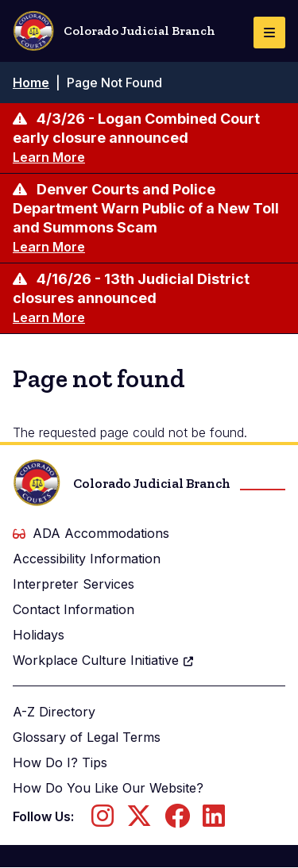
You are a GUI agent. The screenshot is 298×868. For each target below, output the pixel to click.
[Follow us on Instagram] (103, 820)
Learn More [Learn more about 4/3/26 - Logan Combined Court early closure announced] (49, 157)
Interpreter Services (74, 584)
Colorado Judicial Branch (114, 31)
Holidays (39, 635)
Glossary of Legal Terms (87, 737)
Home (31, 83)
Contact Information (74, 609)
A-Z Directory (54, 712)
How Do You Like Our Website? (108, 788)
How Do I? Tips (60, 762)
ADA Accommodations (91, 533)
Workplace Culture (104, 660)
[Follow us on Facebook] (177, 820)
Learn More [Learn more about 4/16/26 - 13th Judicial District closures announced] (49, 317)
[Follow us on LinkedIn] (214, 820)
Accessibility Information (87, 559)
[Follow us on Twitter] (139, 820)
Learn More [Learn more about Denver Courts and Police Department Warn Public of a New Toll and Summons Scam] (49, 247)
